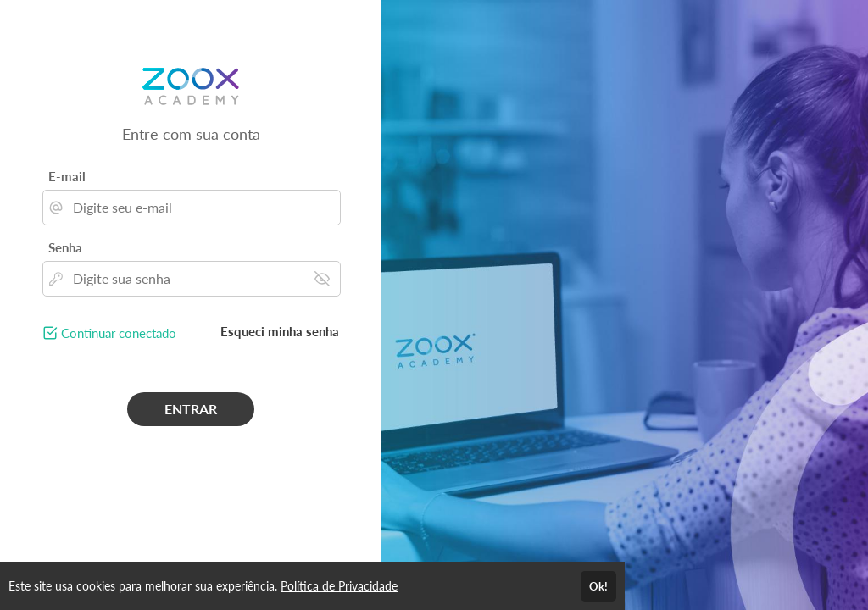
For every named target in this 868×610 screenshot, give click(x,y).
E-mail (67, 176)
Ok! (598, 586)
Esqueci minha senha (280, 331)
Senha (65, 247)
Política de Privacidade (339, 586)
